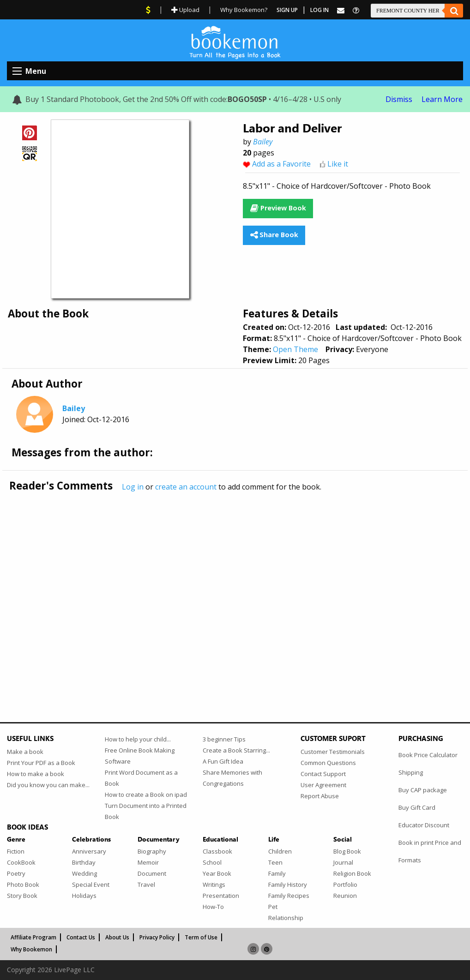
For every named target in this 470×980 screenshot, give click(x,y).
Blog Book (347, 851)
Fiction (16, 851)
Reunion (345, 896)
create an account (186, 487)
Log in (133, 487)
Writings (214, 884)
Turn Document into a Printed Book (146, 811)
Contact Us (81, 937)
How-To (213, 907)
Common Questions (328, 763)
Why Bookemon (31, 949)
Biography (152, 851)
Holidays (84, 896)
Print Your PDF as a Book (41, 763)
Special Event (91, 884)
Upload (185, 10)
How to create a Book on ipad (146, 795)
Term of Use (201, 937)
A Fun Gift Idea (223, 761)
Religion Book (352, 873)
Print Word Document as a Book (141, 778)
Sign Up (287, 10)
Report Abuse (320, 796)
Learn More (442, 99)
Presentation (221, 896)
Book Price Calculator (428, 755)
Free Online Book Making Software (140, 756)
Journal (343, 862)
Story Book (22, 896)
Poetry (16, 873)
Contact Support (323, 774)
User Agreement (323, 785)
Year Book (217, 873)
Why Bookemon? (244, 10)
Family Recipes (289, 896)
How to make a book (36, 774)
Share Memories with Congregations (232, 778)
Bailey (263, 142)
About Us (117, 937)
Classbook (217, 851)
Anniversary (89, 851)
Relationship (286, 918)
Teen (275, 862)
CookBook (21, 862)
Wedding (84, 873)
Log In (319, 10)
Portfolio (345, 884)
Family (277, 873)
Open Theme (295, 349)
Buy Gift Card (417, 807)
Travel (146, 884)
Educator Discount (424, 825)
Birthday (84, 862)
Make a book (25, 752)
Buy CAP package (423, 790)
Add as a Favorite (281, 164)
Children (280, 851)
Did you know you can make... (48, 785)
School (212, 862)
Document (152, 873)
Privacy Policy (157, 937)
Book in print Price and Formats (430, 851)
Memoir (148, 862)
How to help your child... (138, 739)
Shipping (411, 772)
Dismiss (399, 99)
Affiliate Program (33, 937)
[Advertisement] (235, 587)
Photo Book (23, 884)
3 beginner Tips (224, 739)
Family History (288, 884)
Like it (338, 164)
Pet (273, 907)
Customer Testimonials (333, 752)
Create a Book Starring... (236, 750)
